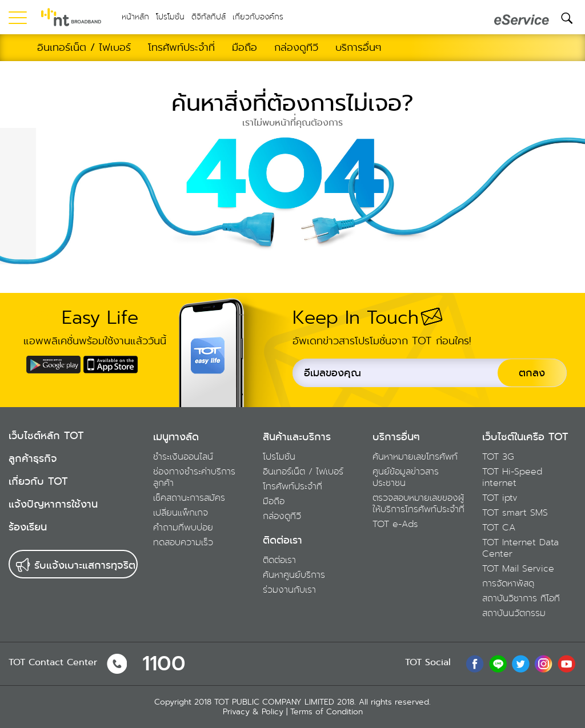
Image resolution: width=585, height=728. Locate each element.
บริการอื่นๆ (396, 437)
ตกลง (532, 373)
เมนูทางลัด (176, 437)
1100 (164, 664)
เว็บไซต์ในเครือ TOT (525, 437)
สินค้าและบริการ (297, 437)
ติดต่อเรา (283, 540)
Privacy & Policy (253, 711)
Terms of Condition (326, 711)
